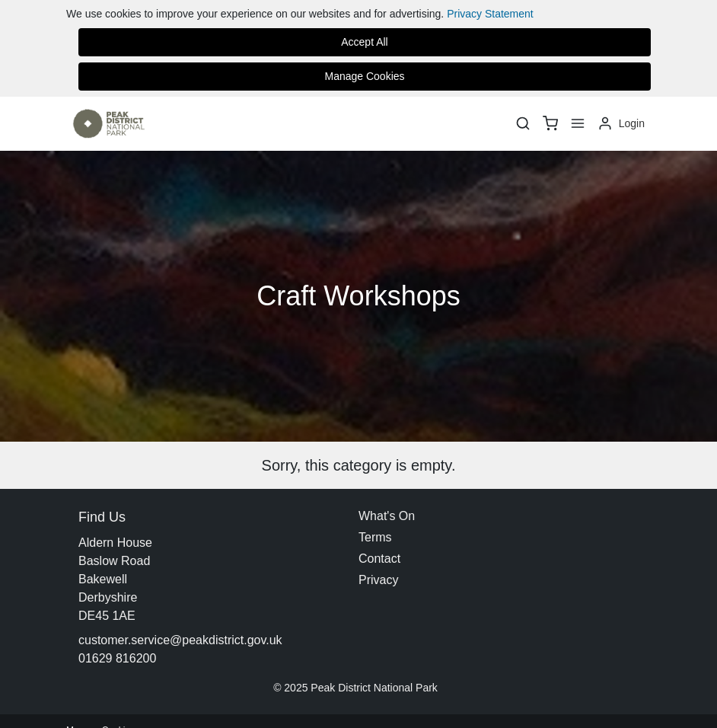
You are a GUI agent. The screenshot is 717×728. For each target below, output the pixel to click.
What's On (387, 516)
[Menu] (578, 123)
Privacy (378, 580)
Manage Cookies (364, 76)
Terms (375, 537)
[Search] (523, 123)
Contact (379, 559)
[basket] (550, 123)
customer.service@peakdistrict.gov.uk (180, 640)
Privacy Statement (490, 14)
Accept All (364, 42)
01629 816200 (117, 658)
